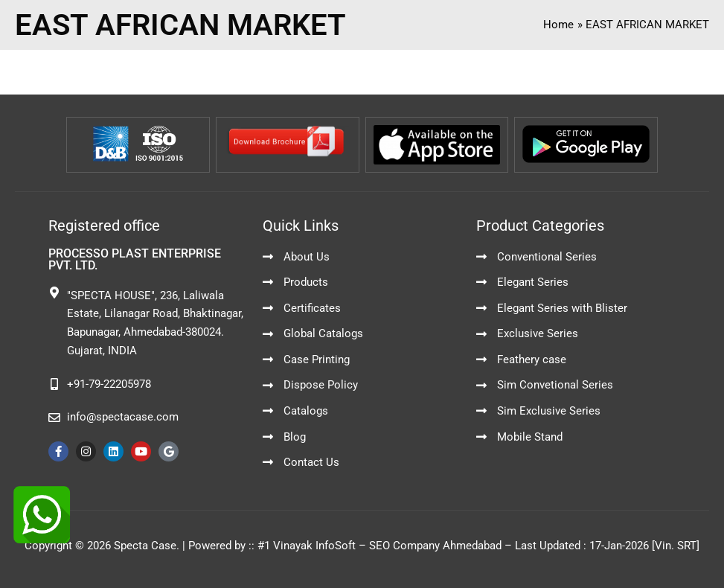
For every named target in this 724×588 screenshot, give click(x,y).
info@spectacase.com (123, 417)
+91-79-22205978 (109, 384)
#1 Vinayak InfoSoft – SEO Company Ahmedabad (379, 546)
